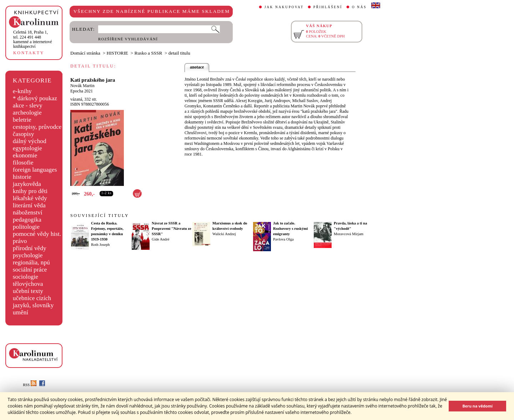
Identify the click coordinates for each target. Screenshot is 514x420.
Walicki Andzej (224, 234)
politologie (26, 227)
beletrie (22, 120)
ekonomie (25, 155)
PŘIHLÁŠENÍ (328, 7)
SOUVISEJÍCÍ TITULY (100, 216)
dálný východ (30, 141)
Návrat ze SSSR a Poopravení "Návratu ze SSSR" (172, 229)
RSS (30, 385)
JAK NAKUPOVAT (284, 7)
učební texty (28, 291)
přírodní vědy (30, 248)
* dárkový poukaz (35, 98)
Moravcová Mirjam (349, 234)
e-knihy (22, 91)
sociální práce (30, 270)
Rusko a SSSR (148, 53)
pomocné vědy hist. (37, 234)
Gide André (160, 239)
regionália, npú (31, 262)
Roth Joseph (100, 245)
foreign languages (35, 170)
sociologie (26, 277)
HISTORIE (117, 53)
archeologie (27, 113)
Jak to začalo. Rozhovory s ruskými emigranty (290, 229)
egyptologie (27, 148)
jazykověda (27, 184)
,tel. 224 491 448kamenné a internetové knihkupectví (33, 39)
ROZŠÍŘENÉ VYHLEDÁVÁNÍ (128, 39)
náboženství (28, 212)
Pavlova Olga (283, 239)
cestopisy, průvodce (37, 127)
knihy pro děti (30, 191)
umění (21, 312)
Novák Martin (82, 86)
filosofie (23, 163)
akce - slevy (28, 105)
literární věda (29, 205)
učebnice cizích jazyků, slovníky (33, 302)
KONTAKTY (29, 53)
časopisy (24, 134)
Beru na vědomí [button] (477, 406)
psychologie (28, 255)
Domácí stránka (85, 53)
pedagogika (27, 220)
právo (20, 241)
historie (22, 177)
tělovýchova (28, 284)
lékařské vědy (30, 198)
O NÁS (359, 7)
